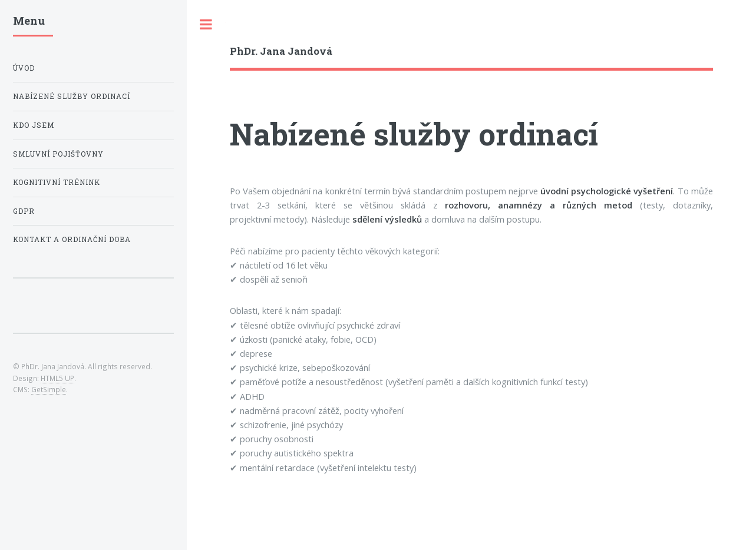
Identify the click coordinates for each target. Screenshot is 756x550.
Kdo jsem (34, 125)
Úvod (24, 68)
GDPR (24, 211)
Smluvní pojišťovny (58, 154)
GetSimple (49, 389)
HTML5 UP (57, 378)
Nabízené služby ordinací (72, 96)
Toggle (206, 24)
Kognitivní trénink (57, 182)
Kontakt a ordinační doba (72, 239)
